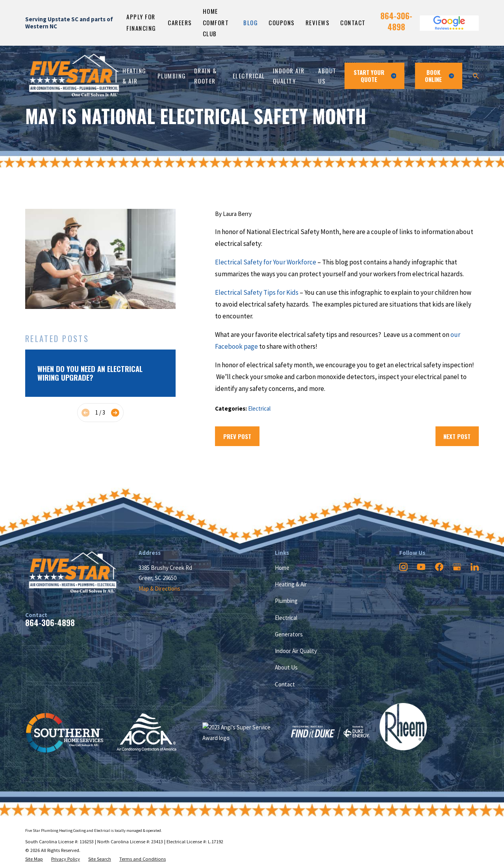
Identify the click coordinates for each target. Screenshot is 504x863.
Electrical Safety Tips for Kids (257, 292)
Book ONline (440, 76)
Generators (289, 634)
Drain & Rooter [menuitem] (206, 76)
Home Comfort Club (216, 22)
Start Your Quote (375, 76)
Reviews (318, 22)
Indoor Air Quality (296, 651)
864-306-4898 (396, 21)
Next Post (457, 436)
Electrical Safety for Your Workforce (266, 262)
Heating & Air (291, 584)
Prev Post (237, 436)
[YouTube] (421, 567)
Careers (180, 22)
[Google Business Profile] (457, 567)
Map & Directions (159, 589)
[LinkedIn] (475, 567)
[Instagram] (403, 567)
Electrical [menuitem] (249, 76)
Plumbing (286, 601)
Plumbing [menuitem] (172, 76)
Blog (251, 22)
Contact (353, 22)
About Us (286, 667)
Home (282, 568)
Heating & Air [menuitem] (134, 76)
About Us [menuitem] (327, 76)
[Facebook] (439, 567)
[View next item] (115, 413)
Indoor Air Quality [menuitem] (289, 76)
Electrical (259, 408)
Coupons (282, 22)
